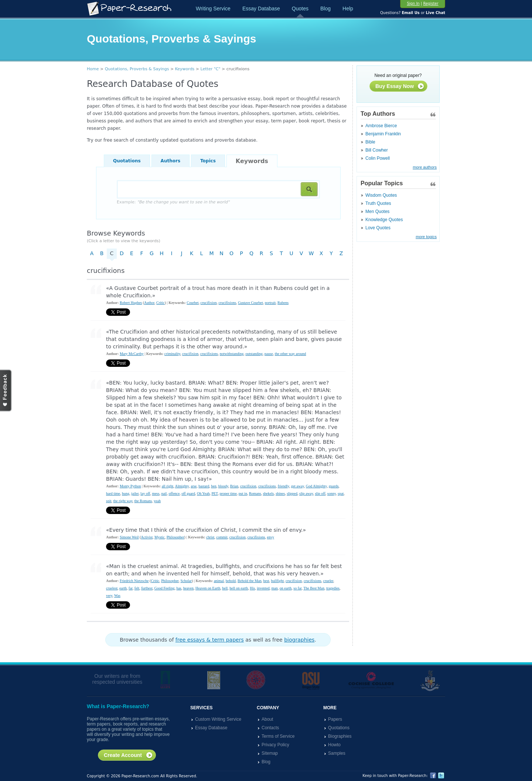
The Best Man (314, 588)
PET (214, 493)
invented (263, 588)
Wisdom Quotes (381, 195)
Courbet (192, 303)
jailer (135, 493)
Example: (173, 202)
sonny (332, 493)
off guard (188, 493)
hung (126, 493)
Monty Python (130, 486)
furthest (147, 588)
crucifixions (227, 303)
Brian (234, 486)
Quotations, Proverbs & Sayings (137, 69)
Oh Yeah (203, 493)
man (275, 588)
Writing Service (213, 9)
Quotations (127, 161)
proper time (228, 493)
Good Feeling (165, 588)
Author (149, 303)
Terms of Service (278, 736)
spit (109, 501)
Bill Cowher (377, 150)
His (252, 588)
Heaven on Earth (208, 588)
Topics (208, 161)
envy (270, 537)
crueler (328, 581)
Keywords (185, 69)
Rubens (283, 303)
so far (297, 588)
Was (117, 596)
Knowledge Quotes (384, 220)
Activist (147, 537)
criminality (172, 354)
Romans (255, 493)
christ (210, 537)
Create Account (128, 755)
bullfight (277, 581)
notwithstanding (232, 354)
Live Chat (435, 13)
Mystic (160, 537)
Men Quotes (377, 212)
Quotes (300, 9)
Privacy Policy (275, 745)
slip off (320, 493)
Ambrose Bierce (381, 126)
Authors (170, 161)
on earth (286, 588)
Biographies (340, 736)
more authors (425, 167)
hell (225, 588)
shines (280, 493)
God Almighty (316, 486)
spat (341, 493)
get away (298, 486)
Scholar (186, 581)
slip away (306, 493)
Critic (161, 303)
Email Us (410, 13)
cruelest (112, 588)
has (179, 588)
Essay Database (261, 9)
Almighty (182, 486)
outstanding (254, 354)
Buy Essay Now (400, 87)
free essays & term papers (210, 640)
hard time (113, 493)
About (267, 719)
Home (93, 69)
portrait (270, 303)
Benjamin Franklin (383, 134)
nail (164, 493)
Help (348, 9)
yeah (157, 501)
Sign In (413, 4)
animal (219, 581)
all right (168, 486)
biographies (299, 640)
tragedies (333, 588)
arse (194, 486)
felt (137, 588)
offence (174, 493)
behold (231, 581)
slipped (292, 493)
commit (222, 537)
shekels (268, 493)
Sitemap (270, 753)
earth (123, 588)
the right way (123, 501)
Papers (335, 719)
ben (214, 486)
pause (269, 354)
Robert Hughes (131, 303)
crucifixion (209, 303)
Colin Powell (378, 158)
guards (334, 486)
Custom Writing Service (218, 719)
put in (243, 493)
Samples (337, 753)
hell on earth (239, 588)
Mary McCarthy (132, 354)
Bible (370, 142)
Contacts (270, 728)
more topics (426, 237)
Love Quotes (378, 228)
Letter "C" (211, 69)
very (109, 596)
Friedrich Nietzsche (134, 581)
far (131, 588)
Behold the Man (249, 581)
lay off (145, 493)
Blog (325, 9)
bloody (223, 486)
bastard (204, 486)
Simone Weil (129, 537)
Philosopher (175, 537)
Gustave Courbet (250, 303)
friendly (284, 486)
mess (156, 493)
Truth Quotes (378, 203)
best (266, 581)
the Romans (143, 501)
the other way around (291, 354)
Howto (334, 745)
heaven (188, 588)
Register (431, 4)
